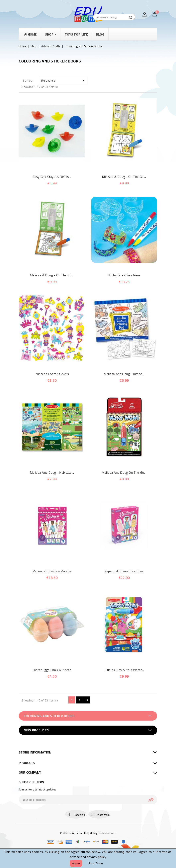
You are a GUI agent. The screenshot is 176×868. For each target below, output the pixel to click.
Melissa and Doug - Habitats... (52, 472)
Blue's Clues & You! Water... (124, 670)
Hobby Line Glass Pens (124, 275)
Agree (76, 863)
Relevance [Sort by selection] (64, 80)
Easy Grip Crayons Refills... (52, 177)
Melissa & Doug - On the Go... (124, 177)
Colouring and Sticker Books (49, 716)
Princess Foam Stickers (52, 374)
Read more (96, 863)
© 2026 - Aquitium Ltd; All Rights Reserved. (88, 833)
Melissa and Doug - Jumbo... (124, 374)
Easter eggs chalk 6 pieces (52, 670)
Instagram (103, 815)
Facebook (80, 815)
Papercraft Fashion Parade (52, 571)
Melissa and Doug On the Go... (124, 472)
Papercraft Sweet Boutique (124, 571)
